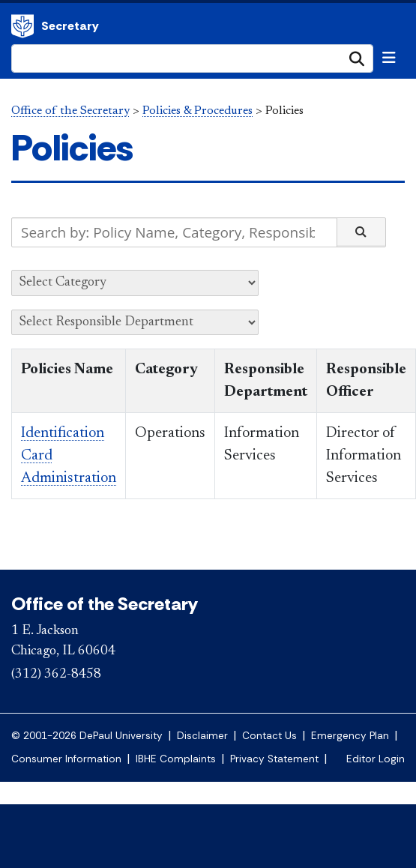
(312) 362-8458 (56, 675)
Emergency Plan (350, 736)
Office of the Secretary (22, 26)
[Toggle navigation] (389, 58)
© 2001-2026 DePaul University (87, 736)
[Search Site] (192, 58)
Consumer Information (66, 759)
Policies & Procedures (198, 111)
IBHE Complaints (176, 759)
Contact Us (269, 736)
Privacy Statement (274, 759)
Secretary (70, 26)
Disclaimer (202, 736)
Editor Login (376, 759)
